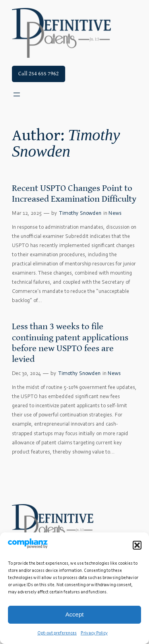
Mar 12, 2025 (27, 213)
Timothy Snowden (80, 213)
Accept (75, 614)
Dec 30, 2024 (26, 374)
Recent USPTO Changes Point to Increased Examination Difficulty (74, 193)
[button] (137, 545)
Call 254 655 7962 (39, 74)
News (115, 213)
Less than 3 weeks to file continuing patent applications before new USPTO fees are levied (70, 343)
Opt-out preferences (57, 633)
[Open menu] (17, 94)
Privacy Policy (94, 633)
